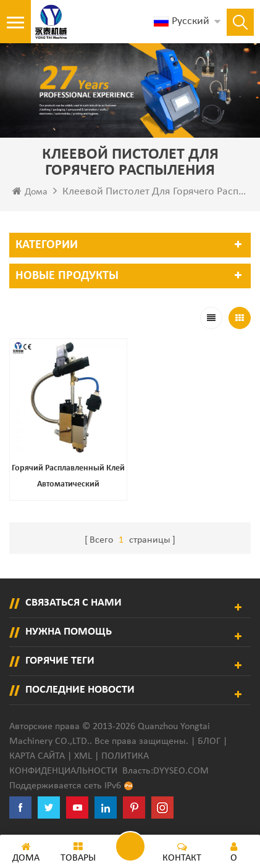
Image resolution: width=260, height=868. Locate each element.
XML (83, 756)
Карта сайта (37, 756)
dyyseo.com (181, 771)
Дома (30, 191)
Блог (209, 741)
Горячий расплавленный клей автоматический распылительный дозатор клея (68, 478)
